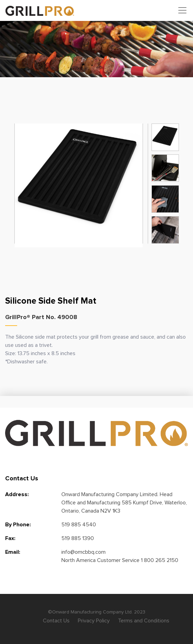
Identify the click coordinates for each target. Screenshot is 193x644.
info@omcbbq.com (83, 552)
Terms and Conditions (144, 621)
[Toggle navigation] (182, 10)
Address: (17, 494)
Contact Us (56, 621)
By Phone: (18, 525)
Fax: (10, 538)
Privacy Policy (94, 621)
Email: (13, 552)
